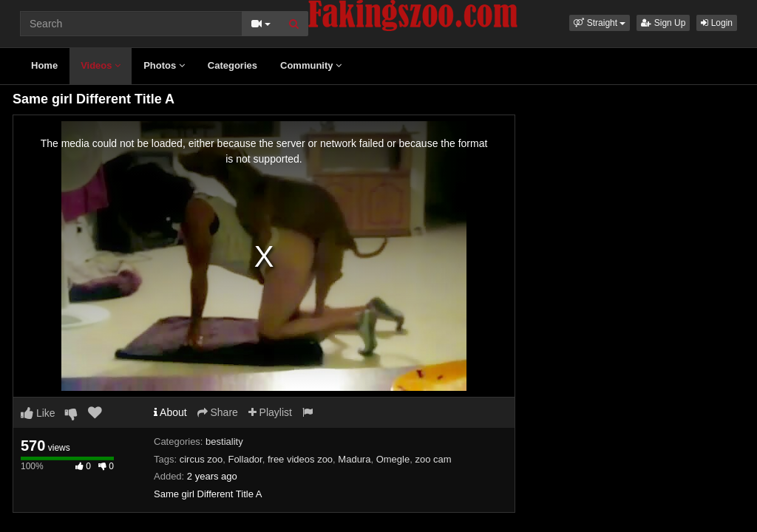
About (170, 412)
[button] (600, 23)
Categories (232, 65)
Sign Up (663, 23)
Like (38, 413)
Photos (164, 65)
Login (717, 23)
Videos (101, 65)
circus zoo (201, 459)
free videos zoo (300, 459)
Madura (354, 459)
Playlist (270, 412)
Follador (245, 459)
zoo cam (433, 459)
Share (218, 412)
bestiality (224, 441)
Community (311, 65)
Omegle (393, 459)
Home (44, 65)
